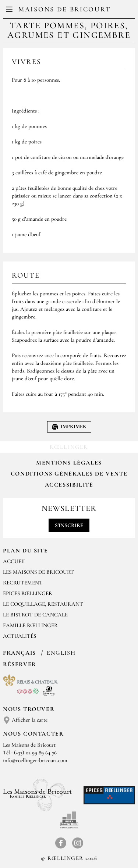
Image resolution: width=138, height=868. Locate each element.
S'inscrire (69, 525)
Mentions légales (69, 463)
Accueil (15, 561)
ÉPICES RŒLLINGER (28, 593)
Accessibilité (69, 485)
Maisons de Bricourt (64, 9)
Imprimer (69, 426)
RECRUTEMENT (23, 583)
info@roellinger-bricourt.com (35, 760)
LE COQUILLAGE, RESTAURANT (43, 604)
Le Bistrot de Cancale (35, 615)
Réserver (20, 664)
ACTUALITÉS (20, 636)
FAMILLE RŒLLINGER (30, 625)
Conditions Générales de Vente (69, 474)
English (61, 653)
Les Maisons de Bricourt (38, 572)
